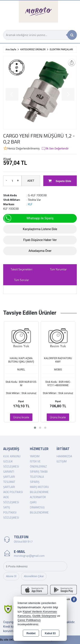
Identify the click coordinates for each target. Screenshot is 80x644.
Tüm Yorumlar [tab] (58, 269)
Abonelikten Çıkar (34, 576)
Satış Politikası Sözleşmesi (11, 512)
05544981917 (23, 541)
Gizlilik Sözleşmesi (44, 616)
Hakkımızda (64, 456)
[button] (35, 428)
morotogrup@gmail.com (29, 556)
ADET (31, 181)
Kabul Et (50, 633)
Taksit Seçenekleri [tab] (22, 269)
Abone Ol (11, 576)
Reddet (31, 633)
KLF (30, 204)
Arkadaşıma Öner (40, 251)
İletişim (62, 461)
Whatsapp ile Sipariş (29, 218)
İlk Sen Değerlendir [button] (55, 149)
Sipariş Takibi (39, 472)
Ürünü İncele (21, 417)
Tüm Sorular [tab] (22, 280)
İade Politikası (13, 492)
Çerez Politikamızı (29, 620)
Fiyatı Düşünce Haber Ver (40, 240)
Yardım (35, 456)
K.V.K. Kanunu (12, 456)
